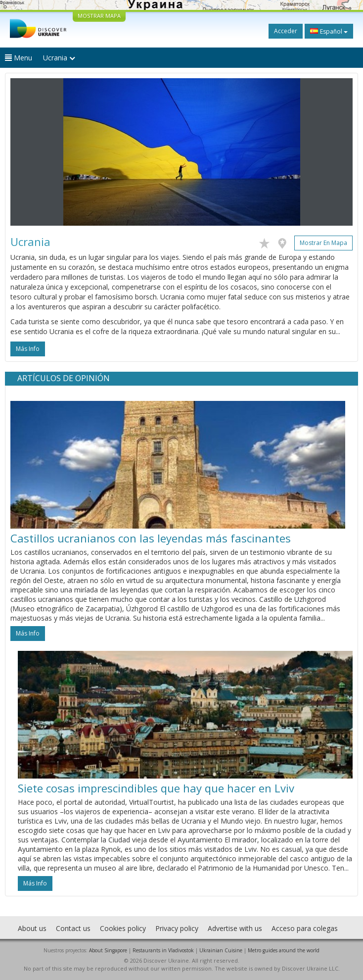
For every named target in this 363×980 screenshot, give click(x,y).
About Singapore (108, 950)
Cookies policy (123, 928)
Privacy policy (177, 928)
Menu (19, 58)
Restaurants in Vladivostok (163, 950)
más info (28, 349)
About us (32, 928)
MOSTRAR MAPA (99, 16)
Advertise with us (235, 928)
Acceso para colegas (305, 928)
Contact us (73, 928)
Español (329, 31)
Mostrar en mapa (323, 243)
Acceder (286, 31)
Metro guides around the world (284, 950)
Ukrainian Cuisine (221, 950)
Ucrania (59, 58)
